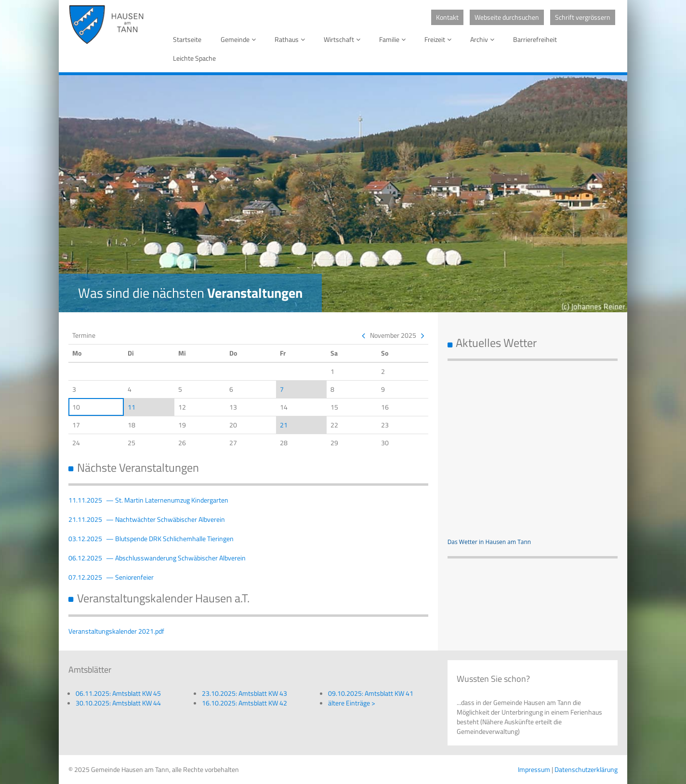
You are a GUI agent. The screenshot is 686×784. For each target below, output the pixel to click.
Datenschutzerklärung (586, 769)
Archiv (484, 39)
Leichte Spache (194, 58)
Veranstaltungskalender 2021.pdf (116, 631)
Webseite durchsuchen (507, 17)
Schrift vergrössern (583, 17)
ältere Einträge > (352, 703)
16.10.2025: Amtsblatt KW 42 (244, 703)
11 (132, 407)
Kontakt (447, 17)
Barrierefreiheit (535, 39)
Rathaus (291, 39)
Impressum (534, 769)
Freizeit (440, 39)
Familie (394, 39)
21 (284, 425)
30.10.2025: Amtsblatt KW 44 (118, 703)
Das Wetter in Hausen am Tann (489, 542)
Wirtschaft (344, 39)
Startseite (187, 39)
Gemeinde (240, 39)
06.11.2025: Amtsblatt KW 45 (118, 693)
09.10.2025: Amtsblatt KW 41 (371, 693)
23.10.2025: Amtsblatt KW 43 (244, 693)
